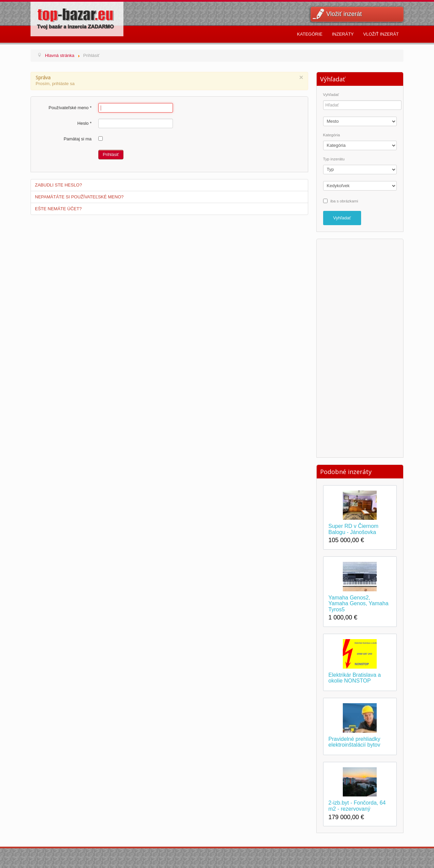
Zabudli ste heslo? (58, 185)
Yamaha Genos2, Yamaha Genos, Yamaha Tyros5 (359, 604)
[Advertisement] (360, 347)
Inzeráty (343, 34)
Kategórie (310, 34)
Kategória (332, 135)
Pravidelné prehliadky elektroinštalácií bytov (354, 742)
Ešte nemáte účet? (58, 209)
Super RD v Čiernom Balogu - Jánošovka (354, 529)
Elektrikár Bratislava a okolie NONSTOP (355, 678)
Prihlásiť (111, 154)
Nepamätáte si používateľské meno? (79, 197)
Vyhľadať (331, 95)
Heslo (84, 123)
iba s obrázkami (344, 201)
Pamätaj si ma (78, 139)
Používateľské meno (70, 108)
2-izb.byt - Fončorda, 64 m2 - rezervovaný (357, 806)
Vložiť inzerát (344, 14)
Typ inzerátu (334, 159)
